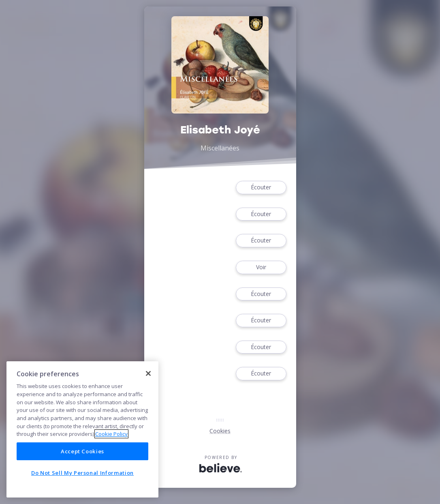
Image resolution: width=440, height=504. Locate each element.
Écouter (261, 188)
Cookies (220, 431)
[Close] (148, 373)
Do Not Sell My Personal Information (82, 473)
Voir (261, 267)
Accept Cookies (82, 451)
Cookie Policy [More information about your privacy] (111, 434)
